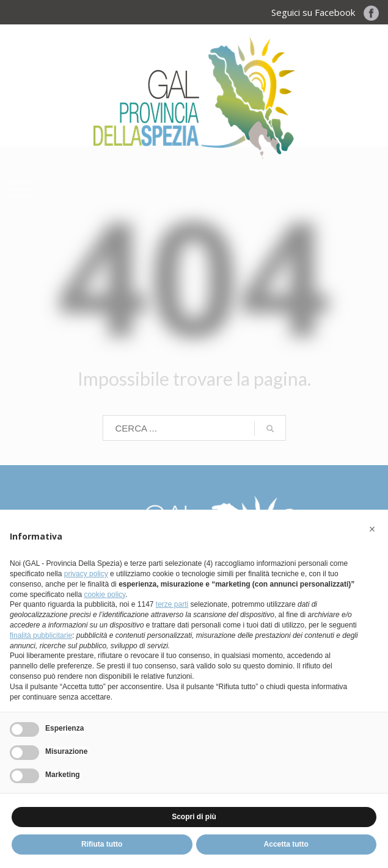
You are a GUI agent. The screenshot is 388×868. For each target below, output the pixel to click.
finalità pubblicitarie (41, 635)
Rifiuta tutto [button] (102, 844)
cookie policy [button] (104, 595)
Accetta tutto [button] (286, 844)
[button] (372, 529)
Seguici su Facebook (325, 12)
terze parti (172, 604)
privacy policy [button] (86, 574)
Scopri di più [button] (194, 817)
